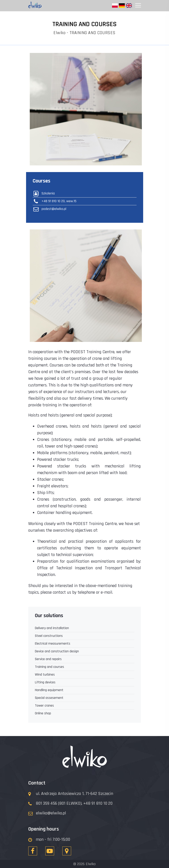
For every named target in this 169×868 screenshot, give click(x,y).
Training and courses (49, 667)
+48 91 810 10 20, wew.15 (55, 201)
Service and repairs (48, 659)
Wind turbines (45, 675)
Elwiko (59, 33)
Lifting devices (45, 682)
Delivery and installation (52, 628)
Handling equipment (49, 690)
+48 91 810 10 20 (98, 803)
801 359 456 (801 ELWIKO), (59, 803)
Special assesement (49, 698)
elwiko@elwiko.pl (51, 813)
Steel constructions (49, 636)
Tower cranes (44, 706)
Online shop (43, 713)
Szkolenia (44, 194)
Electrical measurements (53, 644)
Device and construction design (57, 651)
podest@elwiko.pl (50, 209)
